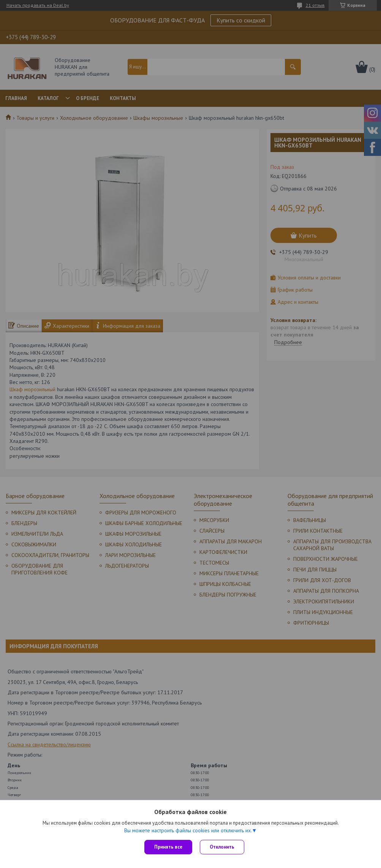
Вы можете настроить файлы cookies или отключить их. (188, 830)
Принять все (168, 847)
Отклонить (222, 847)
